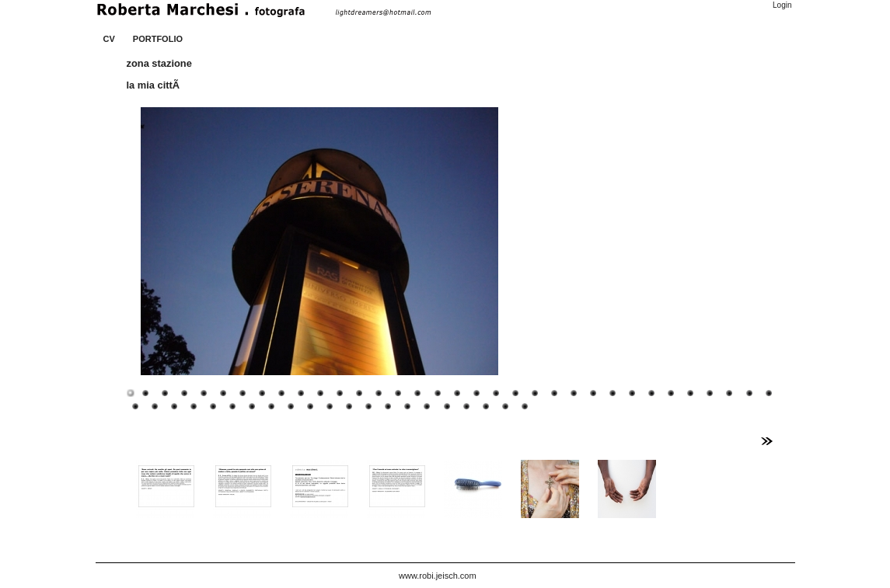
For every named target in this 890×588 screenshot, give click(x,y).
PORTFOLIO (158, 39)
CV (109, 39)
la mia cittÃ (155, 85)
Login (782, 5)
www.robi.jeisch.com (438, 576)
